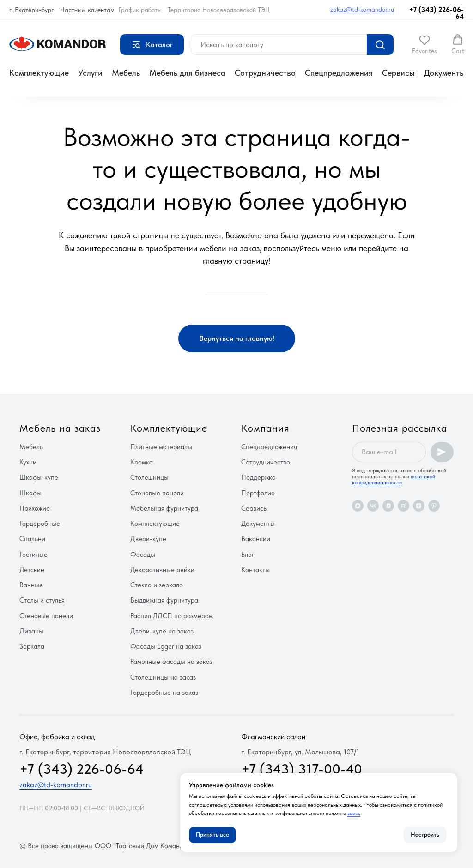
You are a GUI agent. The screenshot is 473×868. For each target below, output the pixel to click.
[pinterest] (434, 506)
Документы (445, 73)
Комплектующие (39, 73)
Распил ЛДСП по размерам (172, 616)
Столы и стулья (42, 600)
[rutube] (403, 506)
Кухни (28, 462)
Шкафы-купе (39, 477)
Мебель (126, 73)
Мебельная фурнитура (164, 508)
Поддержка (258, 477)
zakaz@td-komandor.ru (362, 9)
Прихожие (35, 508)
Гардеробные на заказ (164, 693)
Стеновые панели (46, 616)
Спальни (32, 539)
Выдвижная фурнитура (164, 600)
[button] (424, 44)
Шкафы (30, 493)
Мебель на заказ (60, 428)
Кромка (142, 462)
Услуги (90, 73)
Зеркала (32, 646)
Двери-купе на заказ (162, 631)
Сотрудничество (265, 73)
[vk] (373, 506)
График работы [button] (140, 10)
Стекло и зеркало (157, 585)
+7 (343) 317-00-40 (302, 769)
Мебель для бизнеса (187, 73)
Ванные (31, 585)
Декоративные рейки (162, 570)
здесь (354, 813)
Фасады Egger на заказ (166, 646)
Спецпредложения (339, 73)
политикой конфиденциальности (394, 479)
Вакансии (256, 539)
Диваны (31, 631)
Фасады (143, 555)
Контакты (255, 570)
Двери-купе (148, 539)
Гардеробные (40, 524)
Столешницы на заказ (163, 677)
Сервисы (398, 73)
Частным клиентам (88, 10)
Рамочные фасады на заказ (171, 662)
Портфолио (258, 493)
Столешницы (149, 477)
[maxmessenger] (358, 506)
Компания (265, 428)
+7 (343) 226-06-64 (437, 13)
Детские (32, 570)
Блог (248, 555)
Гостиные (33, 555)
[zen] (419, 506)
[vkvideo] (388, 506)
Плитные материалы (161, 447)
